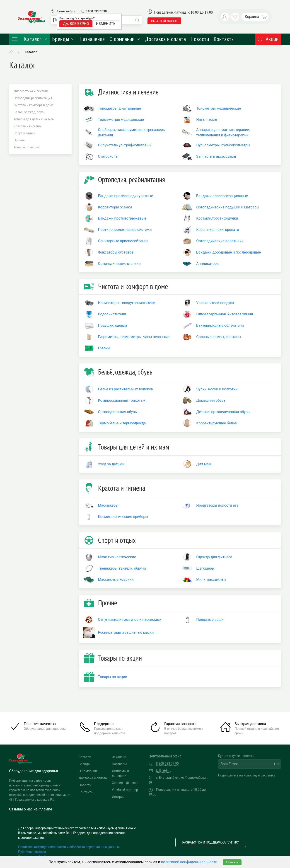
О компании (125, 39)
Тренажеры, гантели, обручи (122, 568)
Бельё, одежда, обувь (29, 112)
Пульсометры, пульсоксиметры (223, 145)
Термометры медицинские (121, 120)
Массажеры (108, 505)
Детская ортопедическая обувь (223, 412)
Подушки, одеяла (113, 325)
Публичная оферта (32, 852)
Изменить (106, 24)
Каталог (29, 39)
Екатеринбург (66, 11)
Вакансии (119, 757)
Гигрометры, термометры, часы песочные (134, 337)
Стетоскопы (108, 156)
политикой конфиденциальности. (190, 862)
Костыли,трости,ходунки (217, 218)
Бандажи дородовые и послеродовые (228, 252)
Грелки (104, 348)
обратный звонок (164, 21)
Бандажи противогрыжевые (122, 218)
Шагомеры (205, 568)
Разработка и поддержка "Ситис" (211, 842)
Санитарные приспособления (123, 241)
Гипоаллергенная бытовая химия (225, 314)
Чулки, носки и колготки (217, 389)
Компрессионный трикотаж (122, 400)
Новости (200, 39)
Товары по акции (26, 147)
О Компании (88, 771)
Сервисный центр (125, 783)
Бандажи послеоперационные (222, 196)
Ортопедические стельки (119, 264)
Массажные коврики (116, 579)
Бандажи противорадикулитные (126, 196)
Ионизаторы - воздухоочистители (127, 303)
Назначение (92, 39)
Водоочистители (112, 314)
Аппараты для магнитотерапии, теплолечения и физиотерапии (223, 132)
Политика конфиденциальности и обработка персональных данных (69, 847)
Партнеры (119, 764)
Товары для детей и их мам (34, 119)
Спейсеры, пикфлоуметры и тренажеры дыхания (132, 132)
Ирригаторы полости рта (217, 505)
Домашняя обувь (211, 400)
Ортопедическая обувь (118, 412)
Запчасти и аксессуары (216, 156)
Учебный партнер (125, 790)
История (118, 797)
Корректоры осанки (115, 207)
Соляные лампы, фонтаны (219, 337)
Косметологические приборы (123, 517)
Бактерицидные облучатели (220, 325)
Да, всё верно (76, 24)
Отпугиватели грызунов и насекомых (130, 620)
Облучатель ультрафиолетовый (125, 145)
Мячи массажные (211, 579)
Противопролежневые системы (125, 230)
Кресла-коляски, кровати (218, 230)
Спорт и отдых (24, 133)
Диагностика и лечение (31, 91)
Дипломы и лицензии (121, 773)
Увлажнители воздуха (215, 303)
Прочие (19, 140)
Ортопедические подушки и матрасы (228, 207)
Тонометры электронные (120, 108)
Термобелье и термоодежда (122, 423)
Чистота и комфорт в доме (34, 105)
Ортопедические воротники (220, 241)
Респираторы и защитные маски (126, 632)
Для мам (204, 464)
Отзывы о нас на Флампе (31, 809)
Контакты (224, 39)
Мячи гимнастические (117, 557)
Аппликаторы (208, 264)
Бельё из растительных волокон (126, 389)
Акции (268, 39)
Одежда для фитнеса (214, 557)
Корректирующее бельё (216, 423)
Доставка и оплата (166, 39)
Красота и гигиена (27, 126)
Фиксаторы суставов (116, 252)
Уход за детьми (111, 464)
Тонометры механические (219, 108)
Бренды (64, 39)
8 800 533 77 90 (96, 11)
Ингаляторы (207, 120)
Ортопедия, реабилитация (33, 98)
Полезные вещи (210, 620)
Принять (232, 862)
